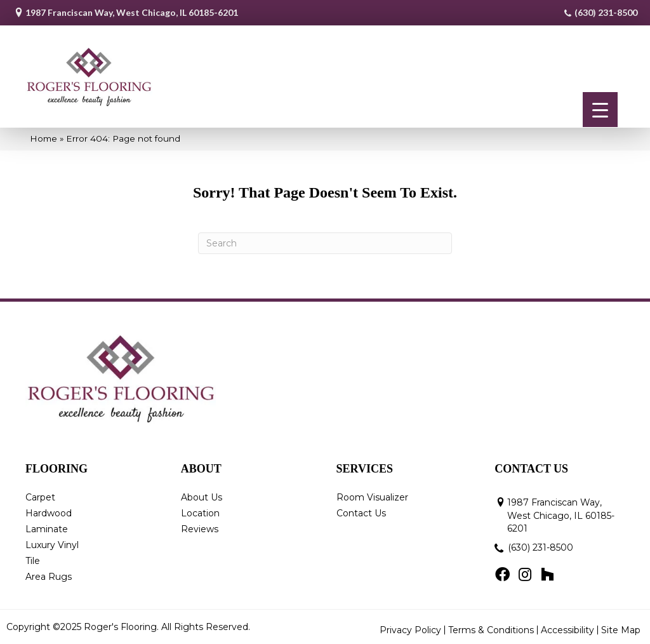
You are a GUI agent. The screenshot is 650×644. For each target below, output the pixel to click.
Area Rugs (49, 577)
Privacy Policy (410, 630)
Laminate (47, 529)
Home (43, 138)
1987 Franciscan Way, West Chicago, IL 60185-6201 (132, 12)
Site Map (621, 630)
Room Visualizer (372, 497)
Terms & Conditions (491, 630)
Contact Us (361, 513)
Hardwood (49, 513)
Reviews (200, 529)
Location (200, 513)
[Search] (325, 243)
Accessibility (567, 630)
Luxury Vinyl (52, 545)
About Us (202, 497)
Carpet (40, 497)
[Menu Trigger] (600, 110)
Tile (33, 561)
